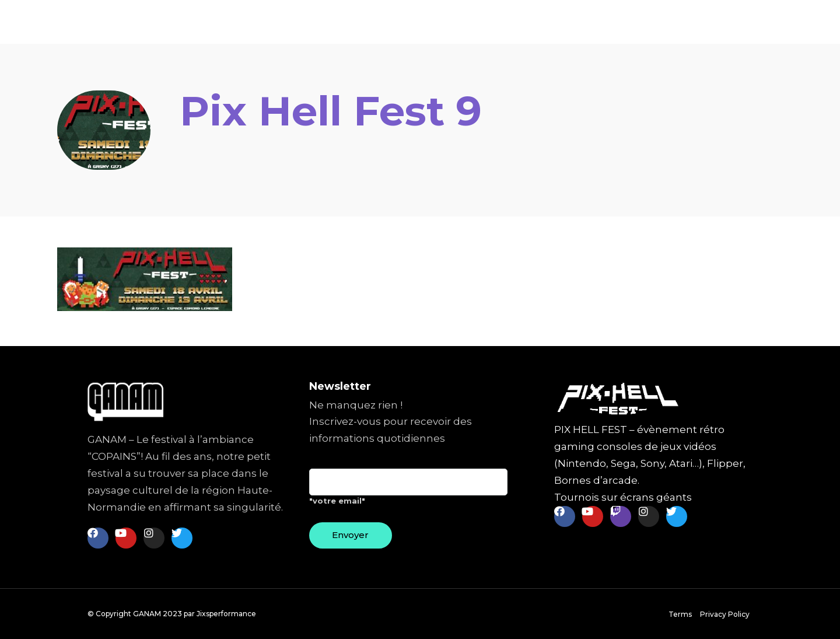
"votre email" (408, 491)
